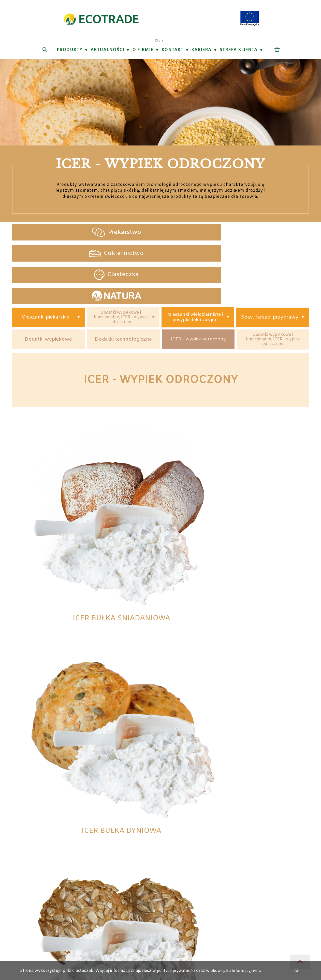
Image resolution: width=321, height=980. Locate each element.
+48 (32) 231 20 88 (133, 819)
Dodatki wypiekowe (49, 282)
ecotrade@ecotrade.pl (133, 843)
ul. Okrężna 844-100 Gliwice (67, 827)
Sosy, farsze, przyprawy (269, 258)
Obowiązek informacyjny (206, 835)
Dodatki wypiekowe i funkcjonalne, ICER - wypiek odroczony (121, 258)
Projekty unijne (206, 819)
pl (157, 43)
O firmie (143, 52)
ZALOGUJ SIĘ (94, 959)
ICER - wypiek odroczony (199, 282)
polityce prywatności (176, 971)
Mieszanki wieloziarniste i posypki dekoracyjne (194, 259)
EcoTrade (153, 879)
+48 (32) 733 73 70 (133, 827)
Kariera (201, 52)
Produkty (69, 52)
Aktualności (107, 52)
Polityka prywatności (206, 827)
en (164, 43)
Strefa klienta (238, 52)
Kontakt (172, 52)
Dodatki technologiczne (124, 282)
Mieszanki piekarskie (46, 259)
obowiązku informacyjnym (239, 971)
